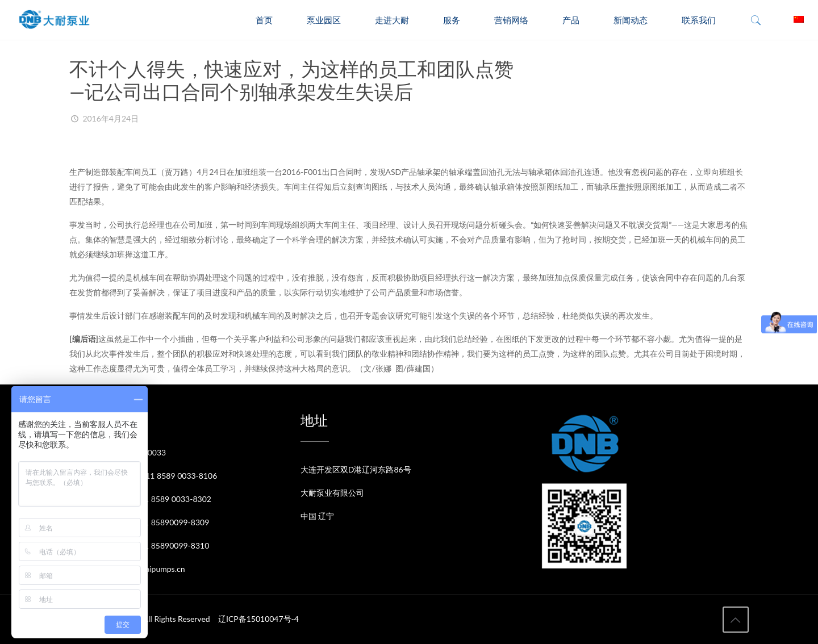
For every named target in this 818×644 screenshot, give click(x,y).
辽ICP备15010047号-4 (258, 619)
